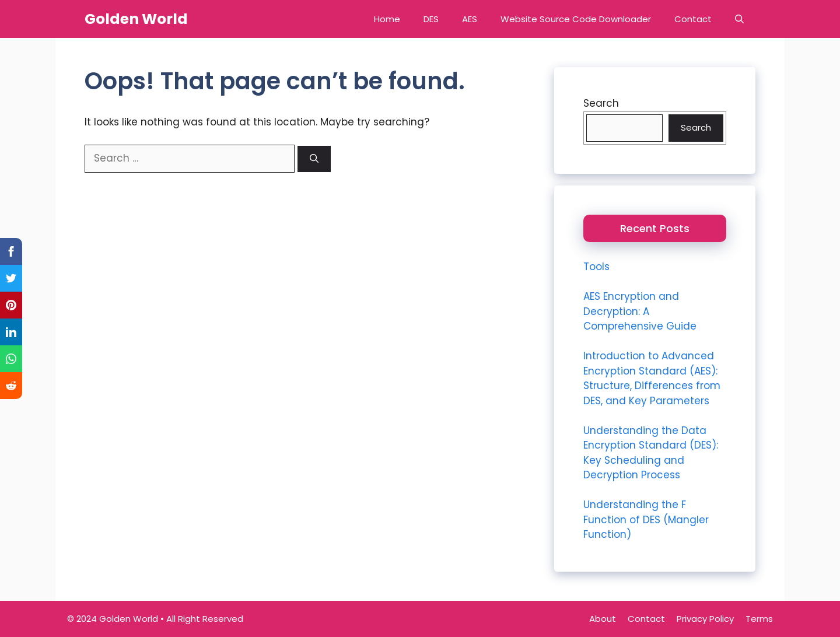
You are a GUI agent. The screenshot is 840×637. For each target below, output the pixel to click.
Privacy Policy (705, 619)
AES (470, 19)
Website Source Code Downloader (576, 19)
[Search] (314, 159)
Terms (759, 619)
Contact (693, 19)
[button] (739, 19)
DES (431, 19)
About (603, 619)
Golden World (136, 19)
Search (601, 103)
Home (387, 19)
